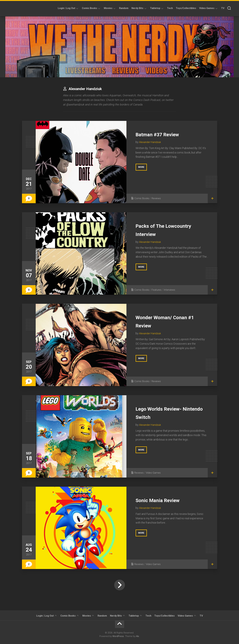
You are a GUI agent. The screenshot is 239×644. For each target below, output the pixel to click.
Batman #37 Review (164, 134)
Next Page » (120, 585)
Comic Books (90, 8)
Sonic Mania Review (164, 500)
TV (223, 8)
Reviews (157, 198)
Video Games (207, 8)
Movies (108, 8)
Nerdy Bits (137, 8)
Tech (170, 8)
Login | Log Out (66, 8)
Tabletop (155, 8)
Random (124, 8)
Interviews (171, 290)
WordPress (118, 636)
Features (157, 290)
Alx (137, 636)
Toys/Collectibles (186, 8)
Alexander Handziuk (151, 142)
